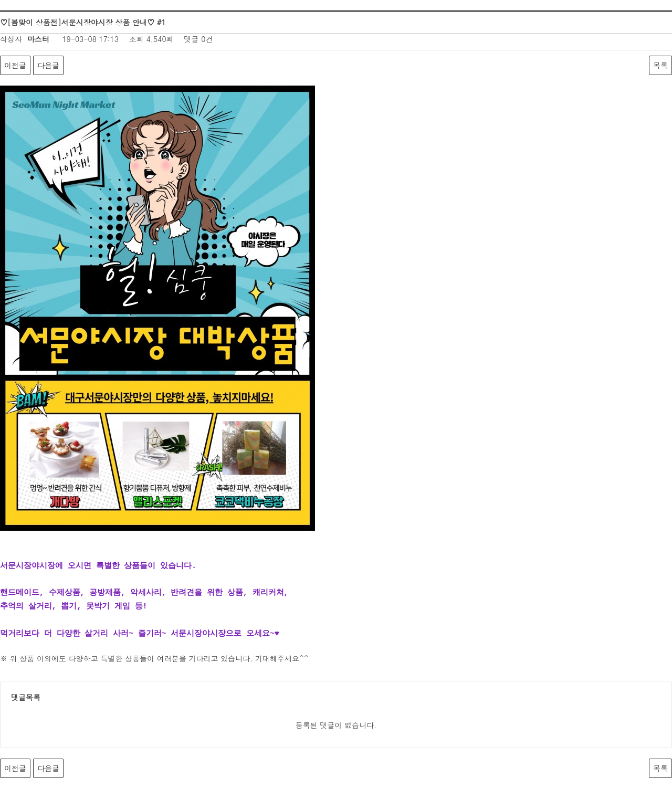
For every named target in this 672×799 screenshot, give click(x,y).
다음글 (48, 65)
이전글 (15, 65)
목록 (660, 65)
